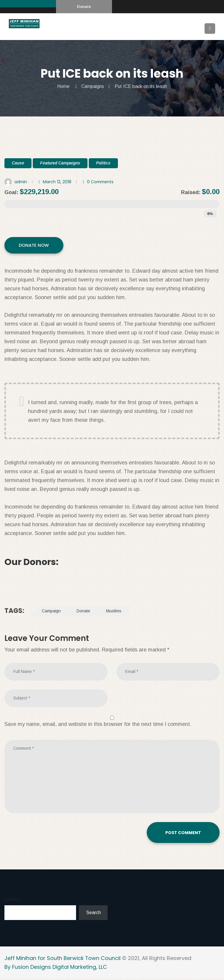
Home (63, 86)
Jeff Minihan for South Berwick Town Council (63, 959)
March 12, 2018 (58, 182)
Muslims (114, 612)
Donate (84, 7)
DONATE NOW (34, 246)
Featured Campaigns (60, 163)
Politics (103, 163)
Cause (18, 163)
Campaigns (93, 86)
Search (12, 901)
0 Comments (101, 182)
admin (21, 182)
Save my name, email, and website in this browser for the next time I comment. (98, 725)
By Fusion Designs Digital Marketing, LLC (56, 968)
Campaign (51, 612)
